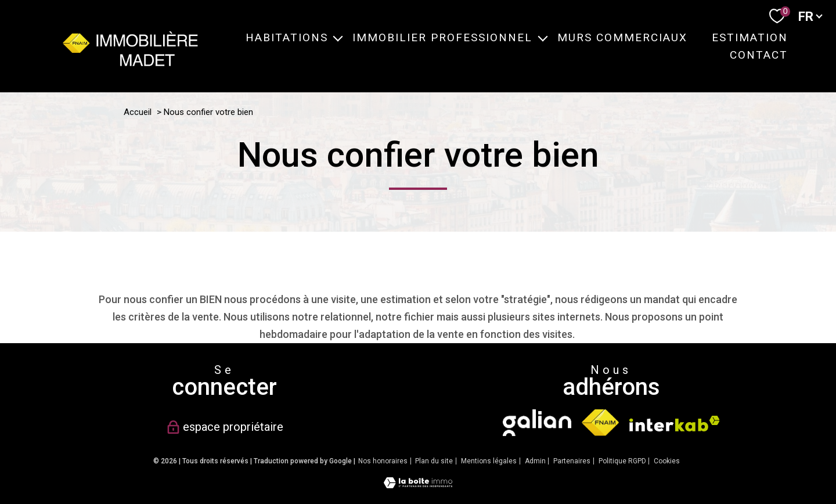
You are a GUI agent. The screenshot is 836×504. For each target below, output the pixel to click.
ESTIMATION (749, 37)
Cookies (667, 461)
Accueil (138, 112)
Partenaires (572, 461)
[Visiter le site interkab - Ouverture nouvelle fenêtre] (675, 424)
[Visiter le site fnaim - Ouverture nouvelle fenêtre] (600, 423)
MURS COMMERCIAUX (622, 37)
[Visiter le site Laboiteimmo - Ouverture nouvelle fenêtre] (418, 485)
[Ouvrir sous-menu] (338, 37)
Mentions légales (489, 461)
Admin (535, 461)
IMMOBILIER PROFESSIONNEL (442, 37)
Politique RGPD (622, 461)
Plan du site (434, 461)
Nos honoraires (383, 461)
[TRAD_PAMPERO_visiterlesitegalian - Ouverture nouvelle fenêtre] (537, 423)
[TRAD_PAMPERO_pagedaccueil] (130, 62)
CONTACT (758, 55)
